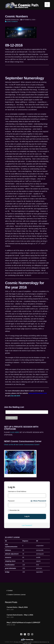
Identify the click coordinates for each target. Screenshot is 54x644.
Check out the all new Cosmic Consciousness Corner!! (22, 445)
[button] (47, 5)
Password (11, 501)
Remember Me (14, 510)
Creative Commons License (16, 595)
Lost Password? (27, 525)
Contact (9, 590)
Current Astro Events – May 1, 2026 (20, 615)
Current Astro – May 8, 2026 (17, 607)
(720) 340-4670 (15, 396)
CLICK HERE (15, 432)
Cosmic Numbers (11, 22)
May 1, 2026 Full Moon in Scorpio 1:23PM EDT (24, 622)
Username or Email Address (17, 491)
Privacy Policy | (19, 642)
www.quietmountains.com (38, 393)
